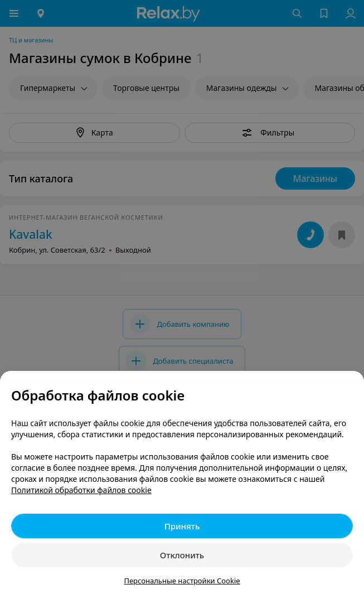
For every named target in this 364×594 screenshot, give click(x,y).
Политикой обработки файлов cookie (81, 490)
